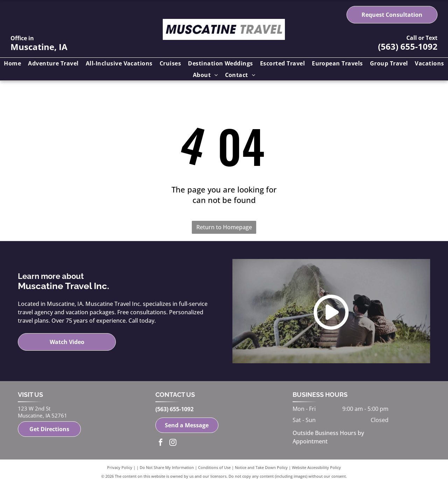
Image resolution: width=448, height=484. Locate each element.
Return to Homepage (224, 227)
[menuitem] (12, 63)
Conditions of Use (214, 467)
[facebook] (161, 443)
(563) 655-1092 (408, 46)
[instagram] (173, 443)
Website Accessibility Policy (316, 467)
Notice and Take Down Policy (261, 467)
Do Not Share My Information (167, 467)
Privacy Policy (120, 467)
